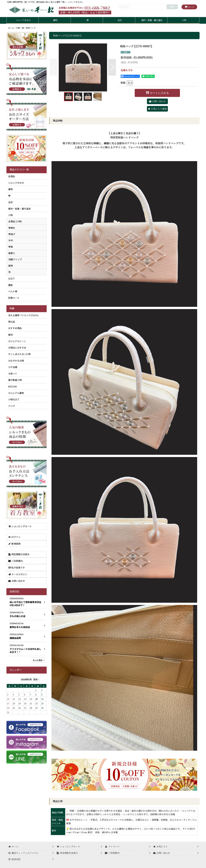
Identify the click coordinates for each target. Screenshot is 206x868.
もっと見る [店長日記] (39, 660)
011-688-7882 (97, 8)
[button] (54, 67)
